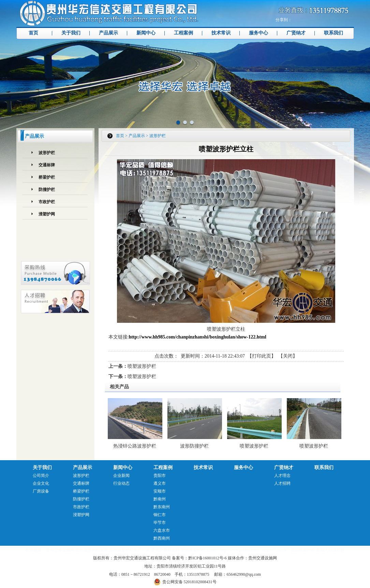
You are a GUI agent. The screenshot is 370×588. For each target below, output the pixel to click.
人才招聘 (282, 483)
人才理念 (282, 476)
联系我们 (334, 33)
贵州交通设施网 (60, 550)
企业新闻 (121, 476)
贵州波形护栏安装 (92, 550)
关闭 (288, 356)
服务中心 (258, 33)
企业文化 (41, 483)
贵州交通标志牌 (165, 550)
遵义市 (160, 483)
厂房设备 (41, 491)
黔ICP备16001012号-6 (208, 558)
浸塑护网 (47, 214)
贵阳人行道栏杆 (330, 550)
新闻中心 (146, 33)
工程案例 (183, 33)
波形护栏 (47, 153)
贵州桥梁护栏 (193, 550)
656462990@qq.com (244, 574)
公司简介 (41, 476)
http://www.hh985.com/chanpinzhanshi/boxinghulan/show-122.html (197, 337)
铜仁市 (160, 515)
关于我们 (71, 33)
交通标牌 (47, 165)
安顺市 (160, 491)
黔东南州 (162, 507)
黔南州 (160, 499)
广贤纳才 (296, 33)
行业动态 (121, 483)
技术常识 (221, 33)
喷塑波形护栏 (142, 366)
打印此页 (262, 356)
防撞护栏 (47, 190)
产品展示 (108, 33)
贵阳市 (160, 476)
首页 (33, 33)
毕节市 (160, 523)
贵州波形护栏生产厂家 (130, 550)
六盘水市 (162, 530)
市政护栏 (47, 202)
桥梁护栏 (47, 177)
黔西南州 (162, 538)
